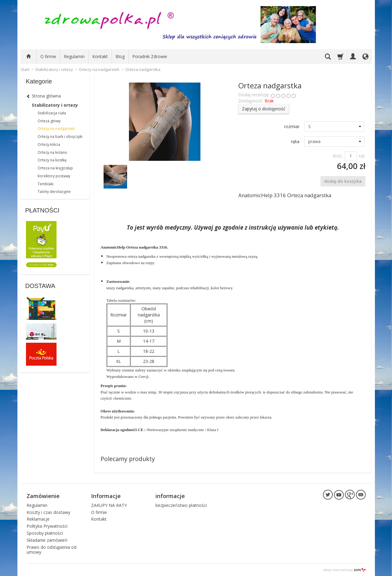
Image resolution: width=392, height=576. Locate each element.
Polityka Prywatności (47, 526)
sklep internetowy (344, 570)
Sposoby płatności (45, 533)
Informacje (106, 496)
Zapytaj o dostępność (264, 109)
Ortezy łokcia (49, 144)
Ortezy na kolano (52, 152)
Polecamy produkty (128, 459)
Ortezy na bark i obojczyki (60, 137)
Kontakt (100, 56)
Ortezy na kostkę (52, 160)
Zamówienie (43, 496)
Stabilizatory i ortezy (55, 105)
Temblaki (46, 184)
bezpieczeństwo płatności (181, 505)
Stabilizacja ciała (52, 113)
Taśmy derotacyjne (54, 192)
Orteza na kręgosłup (55, 168)
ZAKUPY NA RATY (109, 505)
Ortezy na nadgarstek (56, 129)
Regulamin (74, 56)
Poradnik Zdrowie (150, 56)
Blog (120, 56)
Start (25, 69)
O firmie (48, 56)
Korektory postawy (54, 176)
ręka (295, 141)
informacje (170, 496)
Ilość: (338, 156)
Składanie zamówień (47, 540)
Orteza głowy (49, 121)
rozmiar (292, 126)
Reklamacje (38, 519)
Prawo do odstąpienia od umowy (51, 550)
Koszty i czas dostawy (48, 512)
